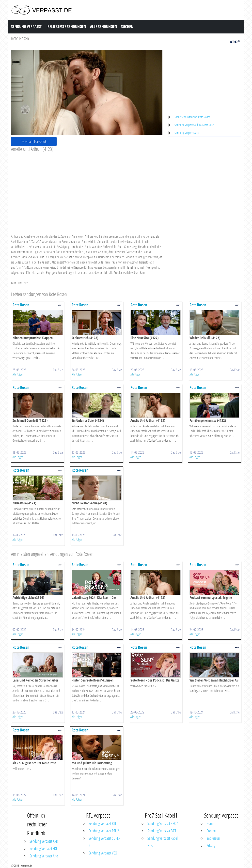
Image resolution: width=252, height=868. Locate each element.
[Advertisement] (87, 189)
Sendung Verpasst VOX (103, 853)
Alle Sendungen (104, 27)
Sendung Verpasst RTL (103, 823)
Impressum (213, 838)
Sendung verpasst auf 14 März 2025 (195, 125)
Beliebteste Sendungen (67, 27)
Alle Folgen (18, 374)
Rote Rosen (20, 38)
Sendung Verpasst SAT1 (162, 831)
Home (210, 823)
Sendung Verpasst (26, 27)
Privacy (211, 846)
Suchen (127, 27)
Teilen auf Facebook (34, 141)
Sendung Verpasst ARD (44, 841)
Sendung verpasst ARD (187, 133)
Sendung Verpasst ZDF (44, 849)
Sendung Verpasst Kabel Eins (163, 842)
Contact (211, 831)
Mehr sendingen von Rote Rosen (192, 117)
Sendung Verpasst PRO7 (163, 823)
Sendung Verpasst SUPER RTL (104, 842)
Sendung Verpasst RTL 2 (104, 831)
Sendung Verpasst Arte (44, 856)
